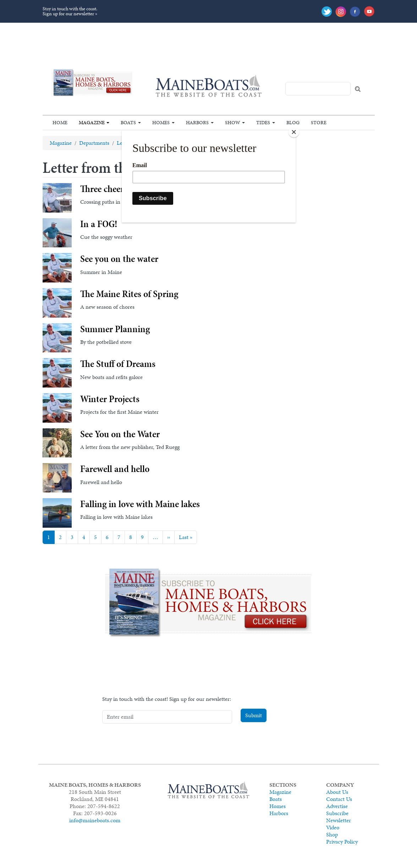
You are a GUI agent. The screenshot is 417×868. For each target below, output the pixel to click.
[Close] (294, 132)
